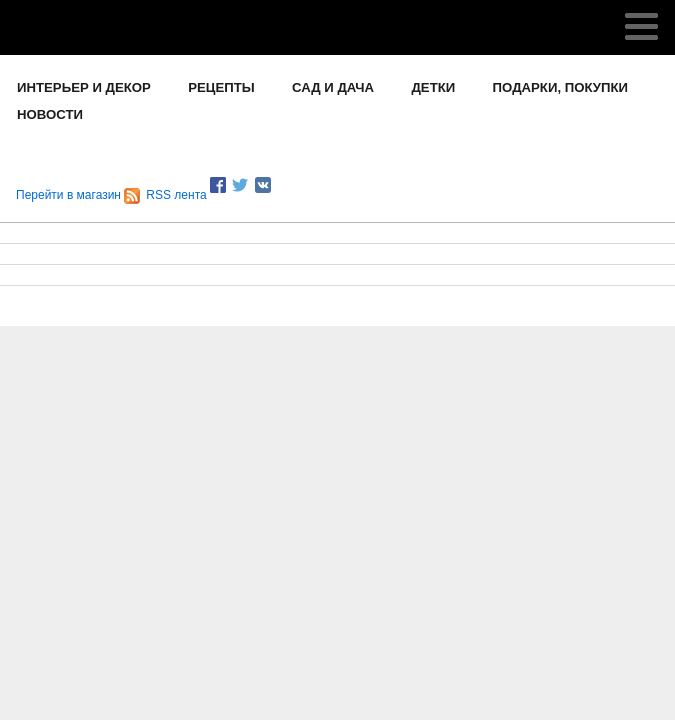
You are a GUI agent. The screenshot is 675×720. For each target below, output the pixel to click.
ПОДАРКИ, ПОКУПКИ (560, 87)
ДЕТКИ (433, 87)
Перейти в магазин (68, 195)
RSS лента (165, 195)
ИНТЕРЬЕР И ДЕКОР (84, 87)
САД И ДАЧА (333, 87)
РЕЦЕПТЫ (221, 87)
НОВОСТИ (50, 114)
